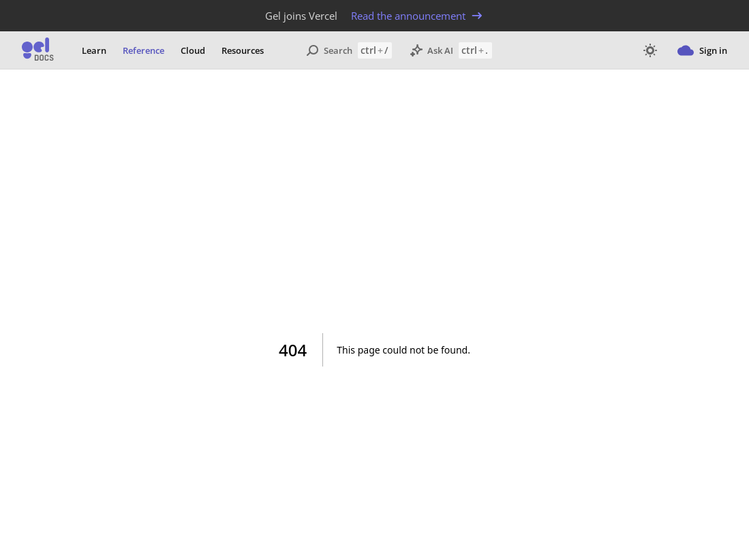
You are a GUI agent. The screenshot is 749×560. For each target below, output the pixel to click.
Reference (143, 50)
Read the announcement (418, 16)
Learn (94, 50)
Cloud (193, 50)
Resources (243, 50)
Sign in (702, 50)
